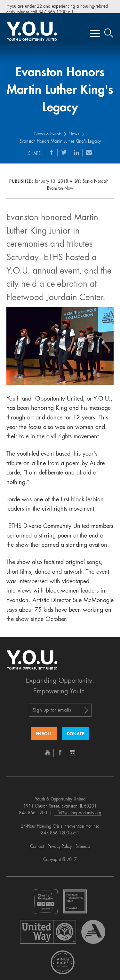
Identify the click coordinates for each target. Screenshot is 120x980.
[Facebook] (52, 147)
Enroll (44, 730)
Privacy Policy (60, 842)
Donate (76, 730)
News (74, 130)
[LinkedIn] (76, 147)
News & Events (48, 130)
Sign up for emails (52, 706)
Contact (37, 842)
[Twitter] (64, 147)
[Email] (89, 147)
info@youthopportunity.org (78, 809)
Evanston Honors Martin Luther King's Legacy (60, 137)
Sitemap (83, 842)
